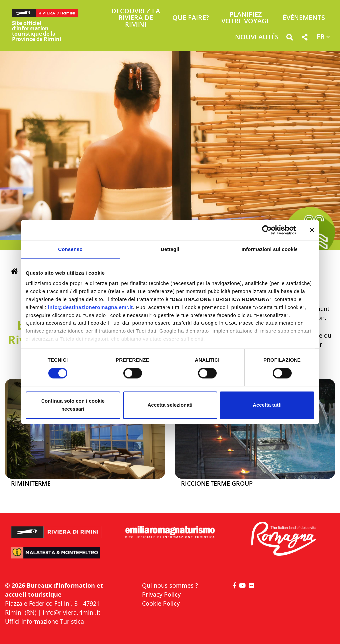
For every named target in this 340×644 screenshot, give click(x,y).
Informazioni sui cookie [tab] (270, 249)
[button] (289, 38)
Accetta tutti (267, 405)
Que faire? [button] (191, 18)
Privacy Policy (161, 594)
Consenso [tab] (70, 249)
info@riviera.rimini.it (72, 612)
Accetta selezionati (170, 405)
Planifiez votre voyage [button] (246, 18)
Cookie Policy (161, 603)
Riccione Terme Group (217, 484)
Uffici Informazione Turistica (44, 621)
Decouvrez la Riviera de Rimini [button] (136, 18)
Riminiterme (31, 484)
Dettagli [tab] (170, 249)
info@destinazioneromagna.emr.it (91, 307)
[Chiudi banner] (312, 230)
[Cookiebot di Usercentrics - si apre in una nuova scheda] (267, 230)
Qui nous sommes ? (170, 585)
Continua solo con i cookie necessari (73, 405)
